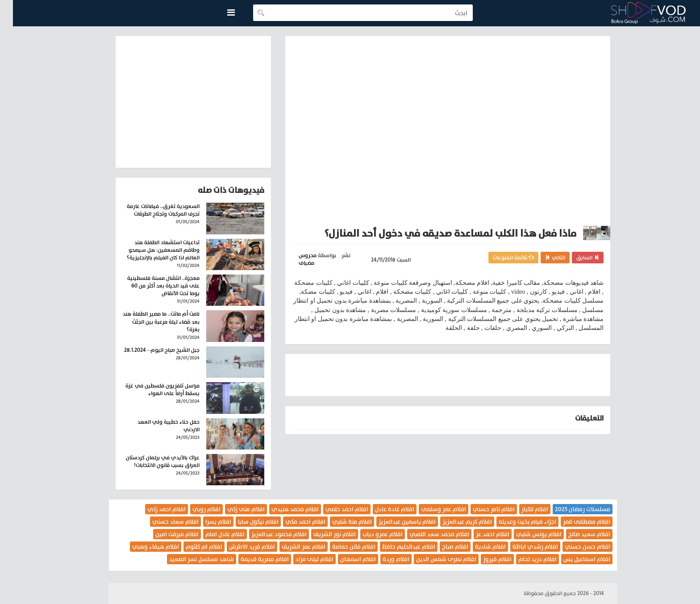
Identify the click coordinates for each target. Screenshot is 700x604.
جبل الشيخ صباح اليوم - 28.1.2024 (149, 350)
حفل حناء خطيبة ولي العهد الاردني (156, 426)
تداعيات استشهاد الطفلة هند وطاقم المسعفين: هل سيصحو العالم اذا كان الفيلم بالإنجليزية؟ (150, 250)
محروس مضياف (295, 259)
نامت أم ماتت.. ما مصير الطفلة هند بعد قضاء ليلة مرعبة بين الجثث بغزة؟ (148, 321)
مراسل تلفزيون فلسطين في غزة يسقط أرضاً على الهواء (150, 389)
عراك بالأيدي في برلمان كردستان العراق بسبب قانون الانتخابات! (150, 461)
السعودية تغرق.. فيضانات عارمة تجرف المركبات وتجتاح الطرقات (150, 210)
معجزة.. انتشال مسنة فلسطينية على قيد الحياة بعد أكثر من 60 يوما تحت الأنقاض (150, 286)
